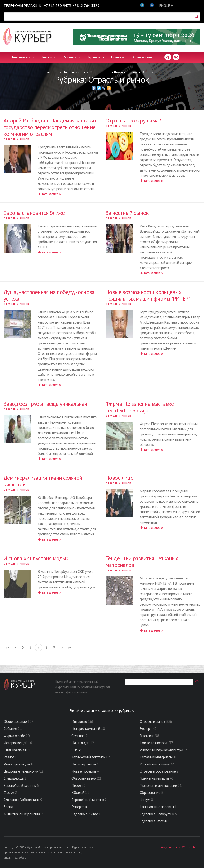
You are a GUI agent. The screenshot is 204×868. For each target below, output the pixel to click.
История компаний (86, 728)
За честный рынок (127, 213)
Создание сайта (170, 847)
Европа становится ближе (34, 213)
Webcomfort (190, 847)
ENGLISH (166, 5)
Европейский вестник (20, 785)
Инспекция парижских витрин (162, 750)
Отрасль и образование (158, 771)
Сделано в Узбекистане (22, 800)
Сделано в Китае (85, 814)
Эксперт (146, 728)
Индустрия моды (17, 764)
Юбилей (78, 792)
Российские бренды (155, 764)
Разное (9, 757)
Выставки (147, 736)
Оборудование (15, 721)
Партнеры (95, 57)
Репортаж (79, 807)
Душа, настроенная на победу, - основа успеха (49, 295)
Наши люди (80, 743)
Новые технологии (154, 743)
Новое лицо (120, 478)
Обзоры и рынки (84, 778)
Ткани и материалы (155, 778)
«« (7, 647)
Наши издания (22, 57)
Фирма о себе (14, 736)
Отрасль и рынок (16, 139)
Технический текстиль (88, 757)
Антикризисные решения (22, 814)
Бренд (8, 807)
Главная (52, 72)
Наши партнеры (84, 764)
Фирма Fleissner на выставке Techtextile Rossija (140, 407)
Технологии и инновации (159, 785)
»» (70, 647)
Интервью (79, 721)
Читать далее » (49, 194)
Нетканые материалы (156, 757)
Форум (9, 792)
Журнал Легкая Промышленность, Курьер (122, 72)
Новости (48, 57)
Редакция (71, 57)
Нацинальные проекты (157, 807)
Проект (78, 785)
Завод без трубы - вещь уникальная (45, 404)
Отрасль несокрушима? (133, 120)
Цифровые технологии (21, 771)
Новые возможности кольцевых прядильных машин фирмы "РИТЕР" (148, 295)
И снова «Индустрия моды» (36, 558)
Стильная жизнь (16, 750)
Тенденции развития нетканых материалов (142, 562)
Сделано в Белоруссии (157, 814)
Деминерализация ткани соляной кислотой (43, 481)
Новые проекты (84, 771)
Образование (150, 792)
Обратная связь (142, 57)
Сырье (76, 750)
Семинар (78, 736)
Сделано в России (153, 821)
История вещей (15, 743)
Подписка (118, 57)
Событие (10, 728)
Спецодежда (13, 778)
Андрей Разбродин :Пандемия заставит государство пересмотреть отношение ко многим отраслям (50, 127)
